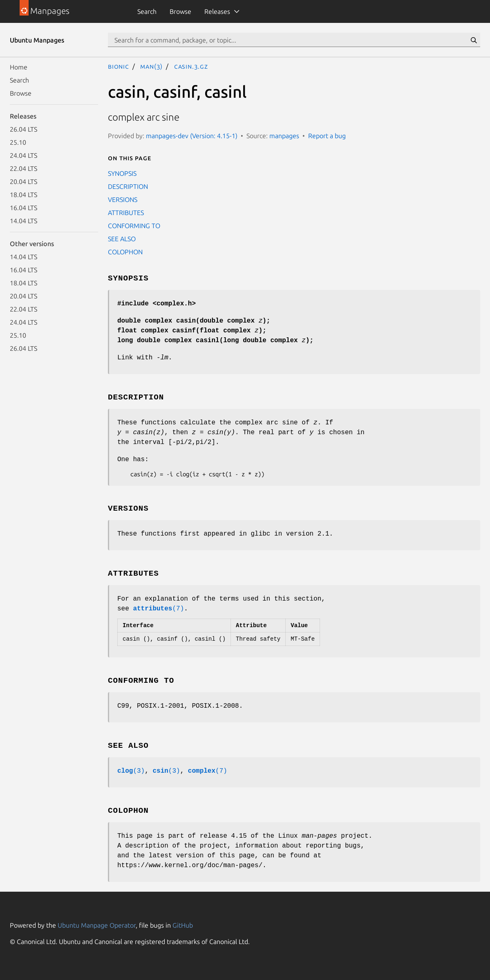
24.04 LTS (23, 155)
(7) (158, 609)
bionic (119, 66)
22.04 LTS (23, 168)
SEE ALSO (122, 239)
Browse (180, 11)
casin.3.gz (191, 66)
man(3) (151, 66)
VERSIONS (123, 200)
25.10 (18, 142)
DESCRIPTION (128, 186)
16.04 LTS (23, 208)
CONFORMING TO (134, 226)
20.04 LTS (23, 182)
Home (19, 67)
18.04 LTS (23, 195)
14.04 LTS (23, 221)
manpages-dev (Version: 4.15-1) (192, 136)
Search (147, 11)
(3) (131, 771)
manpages (284, 136)
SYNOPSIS (122, 173)
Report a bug (327, 136)
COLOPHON (125, 252)
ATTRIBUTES (126, 213)
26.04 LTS (23, 129)
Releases (217, 11)
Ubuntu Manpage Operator (97, 925)
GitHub (183, 925)
